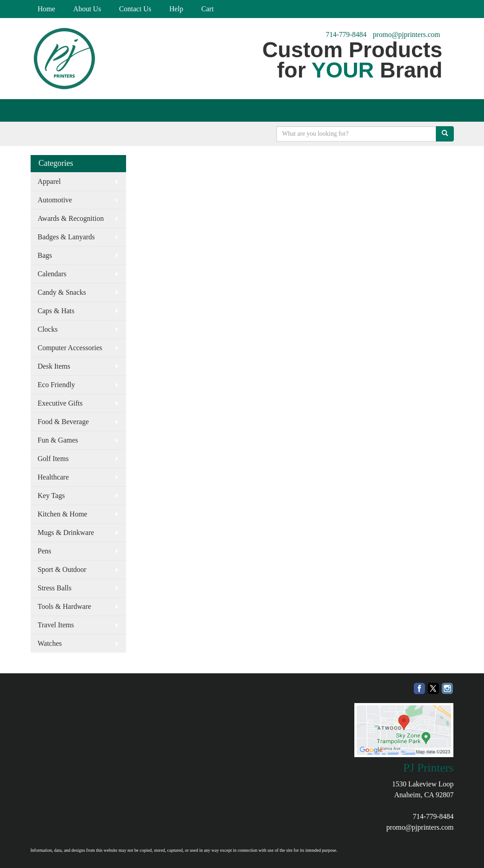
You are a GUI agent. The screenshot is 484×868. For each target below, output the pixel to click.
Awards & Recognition (71, 218)
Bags (45, 255)
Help (176, 9)
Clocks (48, 329)
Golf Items (53, 459)
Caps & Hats (56, 311)
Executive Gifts (60, 403)
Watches (50, 643)
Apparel (50, 181)
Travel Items (56, 625)
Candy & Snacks (62, 292)
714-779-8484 (346, 34)
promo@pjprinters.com (406, 34)
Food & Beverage (63, 422)
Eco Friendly (57, 385)
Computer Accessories (70, 348)
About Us (87, 9)
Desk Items (54, 366)
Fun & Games (58, 440)
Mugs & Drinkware (66, 532)
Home (47, 9)
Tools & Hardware (65, 606)
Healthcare (53, 477)
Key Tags (51, 496)
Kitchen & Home (63, 514)
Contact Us (135, 9)
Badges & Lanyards (66, 237)
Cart (208, 9)
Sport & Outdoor (62, 569)
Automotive (55, 200)
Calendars (52, 274)
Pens (45, 551)
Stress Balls (55, 588)
